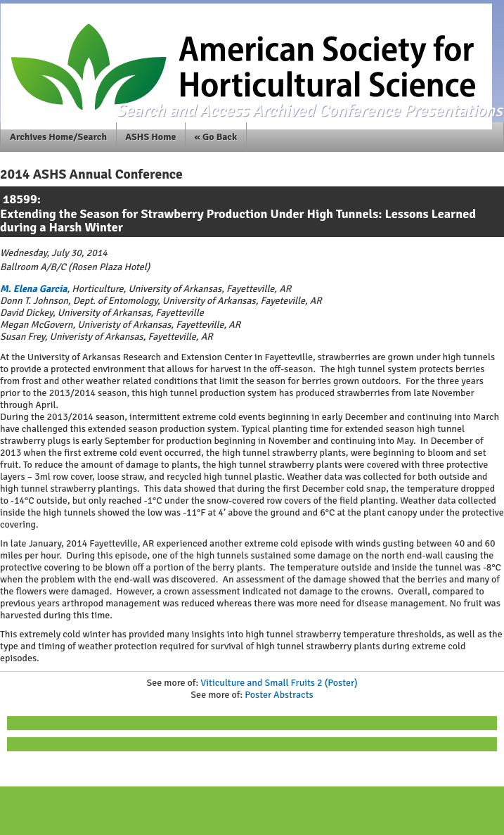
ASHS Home (150, 137)
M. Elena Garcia (33, 289)
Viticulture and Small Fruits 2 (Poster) (279, 683)
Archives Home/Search (58, 137)
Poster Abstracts (279, 695)
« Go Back (216, 137)
